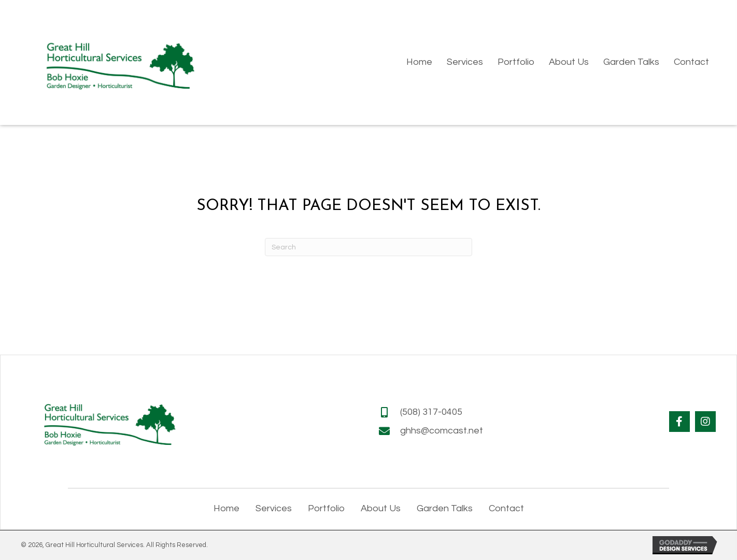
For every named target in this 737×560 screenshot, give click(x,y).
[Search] (368, 247)
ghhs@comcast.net (442, 431)
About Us (381, 508)
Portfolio (326, 508)
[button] (679, 422)
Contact (506, 508)
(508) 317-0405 (431, 412)
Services (274, 508)
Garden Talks (445, 508)
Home (226, 508)
